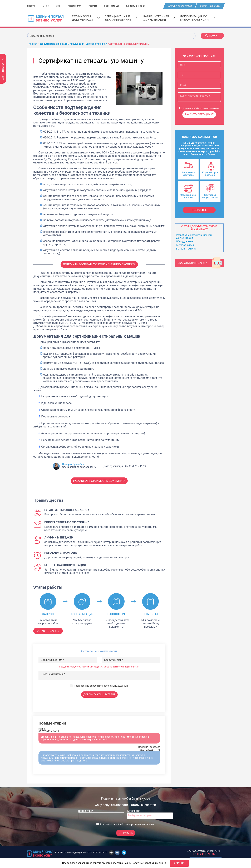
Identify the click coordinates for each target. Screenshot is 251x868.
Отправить (126, 833)
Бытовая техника (186, 249)
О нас (46, 6)
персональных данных (115, 686)
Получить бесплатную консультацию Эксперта (99, 264)
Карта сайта (100, 852)
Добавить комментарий (99, 695)
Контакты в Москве (136, 6)
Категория (134, 811)
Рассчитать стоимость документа (99, 481)
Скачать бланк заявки (200, 263)
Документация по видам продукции (198, 18)
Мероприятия (75, 6)
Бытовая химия (185, 245)
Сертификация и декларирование (121, 18)
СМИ (58, 6)
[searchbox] (142, 815)
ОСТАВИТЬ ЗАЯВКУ (48, 631)
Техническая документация (86, 18)
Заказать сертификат (199, 114)
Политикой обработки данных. (149, 863)
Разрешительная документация (159, 18)
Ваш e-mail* (86, 811)
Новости (31, 6)
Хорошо (179, 863)
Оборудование (185, 241)
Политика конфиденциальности (74, 852)
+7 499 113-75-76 (203, 854)
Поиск (211, 36)
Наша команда (112, 6)
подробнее (199, 210)
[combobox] (150, 816)
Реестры (93, 6)
